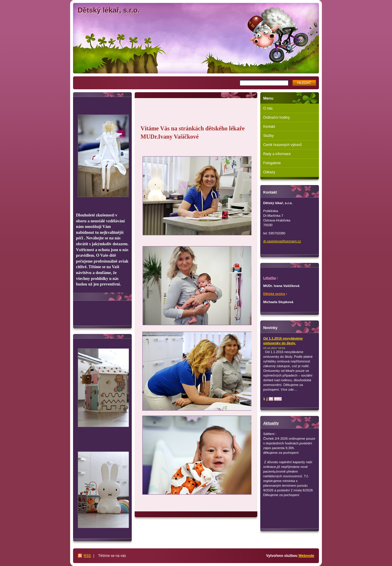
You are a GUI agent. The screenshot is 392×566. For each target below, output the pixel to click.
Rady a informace (277, 154)
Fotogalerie (272, 163)
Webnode (306, 556)
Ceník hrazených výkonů (282, 145)
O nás (268, 108)
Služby (268, 136)
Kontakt (269, 127)
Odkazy (269, 172)
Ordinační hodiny (277, 117)
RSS (87, 556)
